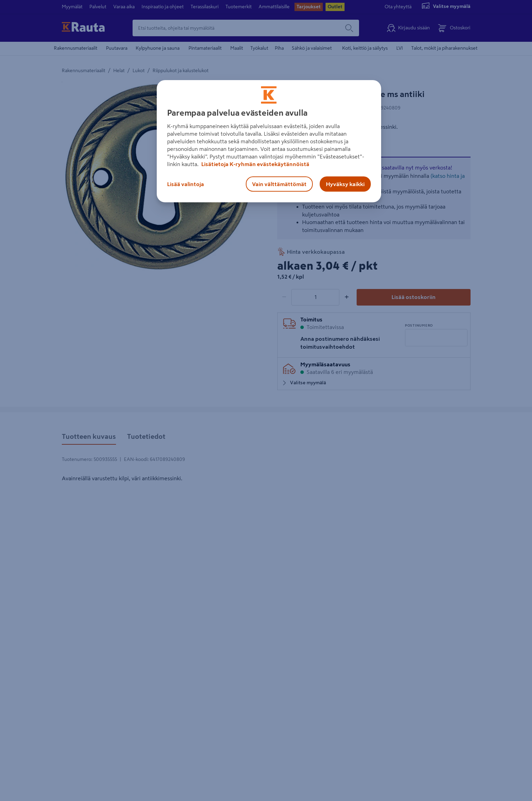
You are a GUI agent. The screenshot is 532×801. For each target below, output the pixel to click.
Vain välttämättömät (279, 184)
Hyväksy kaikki (345, 184)
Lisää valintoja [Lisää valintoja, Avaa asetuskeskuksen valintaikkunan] (186, 184)
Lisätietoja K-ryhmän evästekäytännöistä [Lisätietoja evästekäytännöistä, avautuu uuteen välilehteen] (255, 164)
